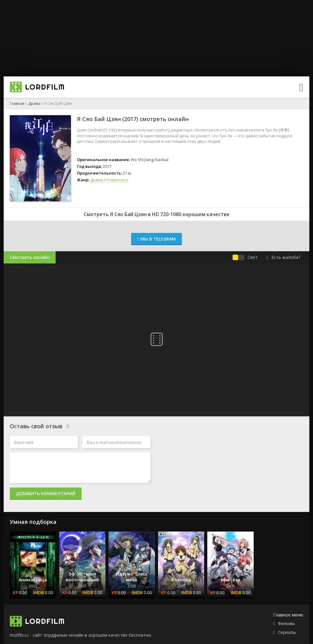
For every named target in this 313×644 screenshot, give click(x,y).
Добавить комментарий (46, 493)
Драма (34, 103)
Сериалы (287, 632)
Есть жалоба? (284, 257)
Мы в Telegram (156, 239)
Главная (17, 103)
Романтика (117, 180)
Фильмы (286, 623)
